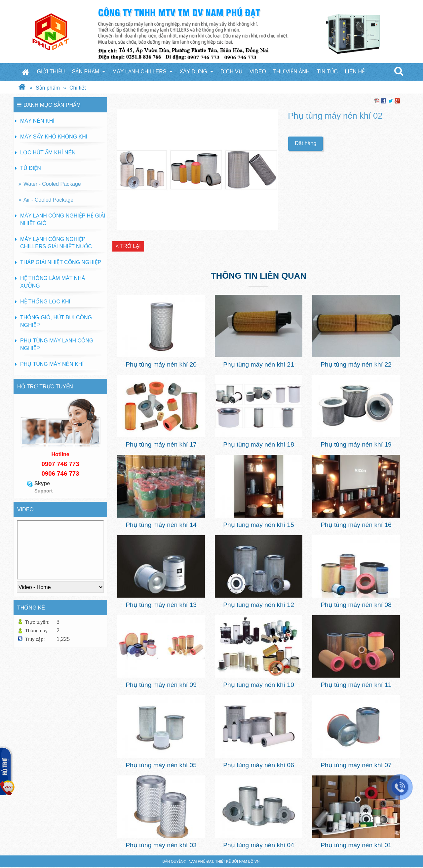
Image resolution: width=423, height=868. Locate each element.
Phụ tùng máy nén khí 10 (259, 685)
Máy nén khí (37, 121)
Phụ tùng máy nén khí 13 (161, 605)
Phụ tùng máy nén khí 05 (161, 765)
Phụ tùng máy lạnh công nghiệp (57, 344)
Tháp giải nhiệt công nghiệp (61, 262)
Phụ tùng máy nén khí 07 (356, 765)
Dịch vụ (231, 72)
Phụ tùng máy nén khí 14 (161, 525)
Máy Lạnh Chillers (142, 72)
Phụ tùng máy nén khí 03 (161, 845)
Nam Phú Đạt (201, 861)
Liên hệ (355, 72)
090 (46, 464)
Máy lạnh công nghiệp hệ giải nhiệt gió (63, 219)
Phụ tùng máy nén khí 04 (259, 845)
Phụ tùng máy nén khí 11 (356, 685)
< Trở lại (128, 246)
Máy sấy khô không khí (54, 137)
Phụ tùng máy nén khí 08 (356, 605)
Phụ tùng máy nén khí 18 (259, 444)
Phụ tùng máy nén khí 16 (356, 525)
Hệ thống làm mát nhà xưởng (53, 282)
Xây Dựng (196, 72)
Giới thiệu (51, 72)
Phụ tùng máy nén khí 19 (356, 444)
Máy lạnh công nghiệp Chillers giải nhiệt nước (56, 243)
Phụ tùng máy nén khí (52, 364)
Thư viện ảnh (291, 72)
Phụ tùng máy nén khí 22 (356, 364)
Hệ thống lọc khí (45, 302)
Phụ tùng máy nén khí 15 (259, 525)
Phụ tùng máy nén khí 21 (259, 364)
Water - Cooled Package (52, 184)
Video (258, 72)
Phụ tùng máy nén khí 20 (161, 364)
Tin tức (327, 72)
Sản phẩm (89, 72)
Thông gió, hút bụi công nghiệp (56, 321)
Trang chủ (26, 72)
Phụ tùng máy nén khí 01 (356, 845)
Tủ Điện (31, 168)
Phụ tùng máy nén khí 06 (259, 765)
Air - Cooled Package (48, 200)
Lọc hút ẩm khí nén (48, 153)
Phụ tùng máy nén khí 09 (161, 685)
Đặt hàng (306, 143)
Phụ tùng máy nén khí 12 (259, 605)
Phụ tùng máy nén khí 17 (161, 444)
